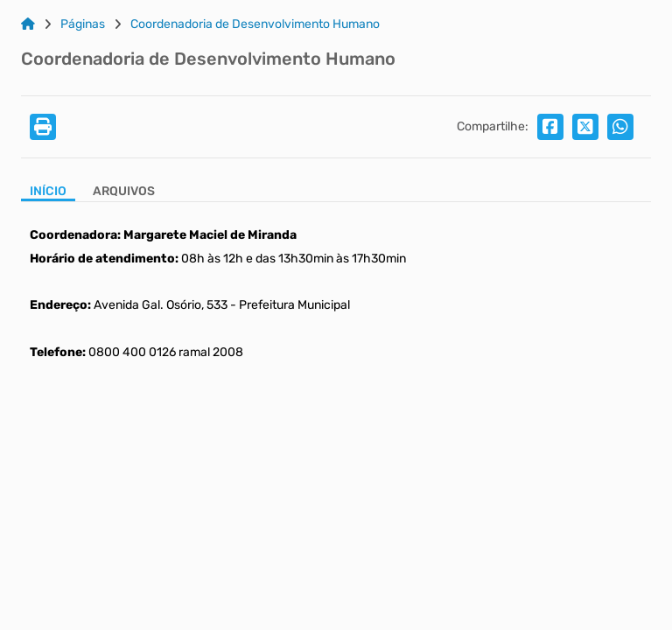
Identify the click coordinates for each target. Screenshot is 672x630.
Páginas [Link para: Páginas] (83, 24)
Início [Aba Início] (48, 192)
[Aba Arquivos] (124, 193)
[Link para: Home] (28, 24)
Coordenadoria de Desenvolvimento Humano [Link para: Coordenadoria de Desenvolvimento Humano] (255, 24)
